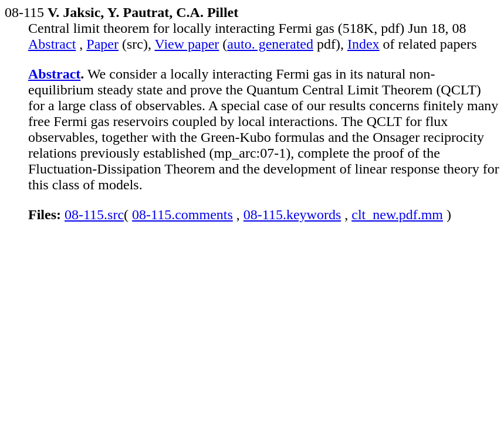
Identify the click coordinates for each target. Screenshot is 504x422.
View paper (187, 44)
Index (363, 44)
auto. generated (270, 44)
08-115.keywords (292, 215)
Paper (102, 44)
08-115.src (94, 215)
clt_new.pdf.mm (397, 215)
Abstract (52, 44)
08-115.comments (182, 215)
